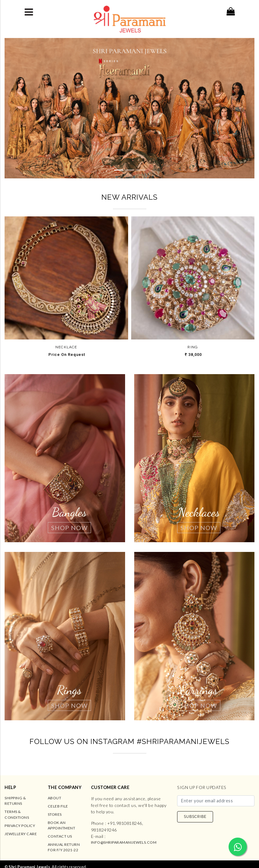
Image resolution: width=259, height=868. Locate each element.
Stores (55, 814)
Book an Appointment (62, 825)
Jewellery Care (21, 834)
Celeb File (58, 806)
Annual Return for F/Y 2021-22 (64, 847)
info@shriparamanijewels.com (124, 842)
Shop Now (69, 528)
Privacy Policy (20, 826)
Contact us (60, 836)
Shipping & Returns (15, 801)
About (55, 798)
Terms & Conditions (17, 814)
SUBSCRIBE (195, 816)
